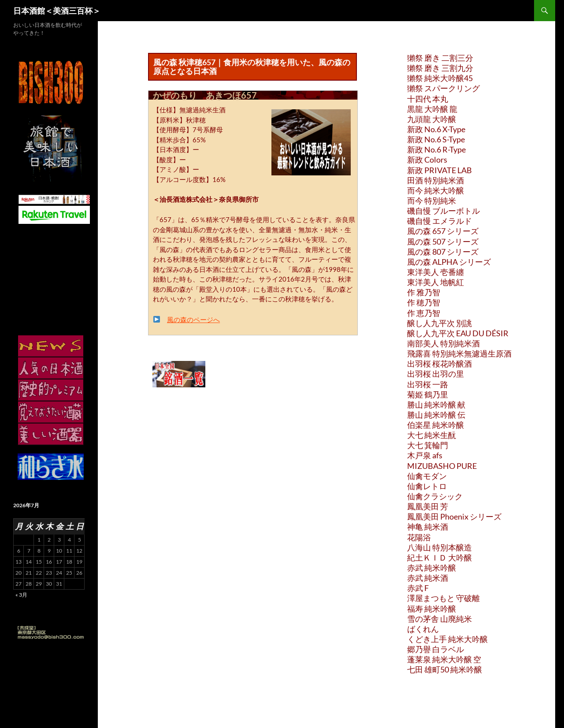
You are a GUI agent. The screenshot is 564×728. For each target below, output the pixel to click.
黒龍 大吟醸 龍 (432, 109)
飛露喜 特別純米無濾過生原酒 (459, 353)
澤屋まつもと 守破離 (443, 598)
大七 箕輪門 (428, 445)
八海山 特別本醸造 (440, 547)
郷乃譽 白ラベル (436, 649)
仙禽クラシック (435, 496)
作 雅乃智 (424, 292)
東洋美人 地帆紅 (436, 282)
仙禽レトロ (427, 486)
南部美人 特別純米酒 (443, 343)
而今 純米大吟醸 (436, 190)
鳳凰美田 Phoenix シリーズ (454, 516)
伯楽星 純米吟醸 (436, 425)
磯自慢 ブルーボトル (443, 211)
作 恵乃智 (424, 313)
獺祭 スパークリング (443, 88)
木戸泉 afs (425, 455)
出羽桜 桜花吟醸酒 (440, 364)
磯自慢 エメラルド (440, 221)
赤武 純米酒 (428, 578)
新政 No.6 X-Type (436, 129)
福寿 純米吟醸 (432, 609)
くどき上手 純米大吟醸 (447, 639)
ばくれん (423, 629)
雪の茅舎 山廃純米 (440, 619)
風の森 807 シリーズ (443, 252)
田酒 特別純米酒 (436, 180)
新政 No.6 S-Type (436, 139)
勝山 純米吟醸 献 (436, 405)
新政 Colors (427, 160)
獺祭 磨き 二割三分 (440, 58)
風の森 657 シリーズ (443, 231)
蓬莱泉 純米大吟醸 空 (444, 659)
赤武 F (418, 588)
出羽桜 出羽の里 (436, 374)
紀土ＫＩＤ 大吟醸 (440, 557)
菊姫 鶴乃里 (428, 394)
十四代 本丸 (428, 99)
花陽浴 (419, 537)
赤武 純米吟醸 (432, 568)
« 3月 (21, 595)
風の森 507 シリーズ (443, 241)
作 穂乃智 (424, 302)
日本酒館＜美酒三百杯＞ (57, 11)
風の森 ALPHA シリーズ (449, 262)
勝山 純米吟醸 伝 (436, 415)
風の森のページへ (193, 319)
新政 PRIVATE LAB (440, 170)
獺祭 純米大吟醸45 (440, 78)
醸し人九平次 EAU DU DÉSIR (458, 333)
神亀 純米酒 (428, 527)
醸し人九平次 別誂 (440, 323)
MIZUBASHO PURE (442, 466)
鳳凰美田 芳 (428, 506)
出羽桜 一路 (428, 384)
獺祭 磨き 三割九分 (440, 68)
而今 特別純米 (432, 201)
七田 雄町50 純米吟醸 (445, 669)
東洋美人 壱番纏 (436, 272)
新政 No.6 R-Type (436, 149)
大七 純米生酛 (432, 435)
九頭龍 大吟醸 (432, 119)
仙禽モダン (427, 476)
